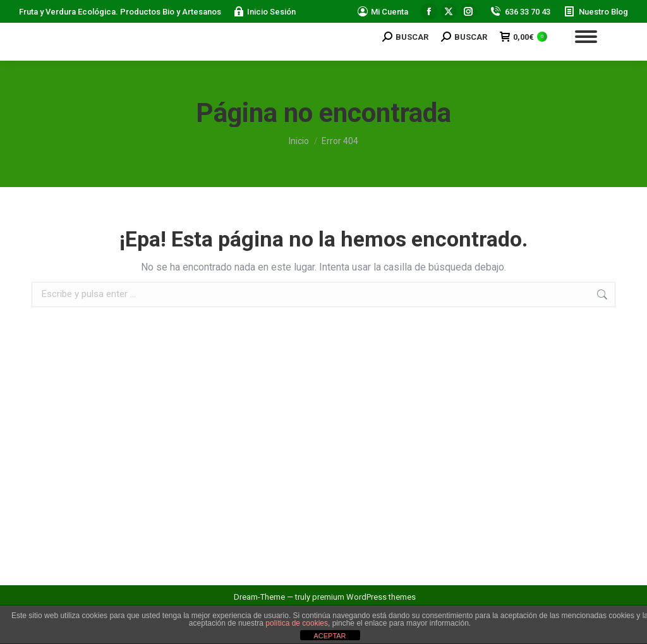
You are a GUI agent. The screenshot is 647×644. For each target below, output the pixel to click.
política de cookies (297, 623)
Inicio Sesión (265, 12)
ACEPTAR (330, 636)
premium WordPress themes (364, 597)
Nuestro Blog (596, 12)
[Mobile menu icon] (586, 37)
